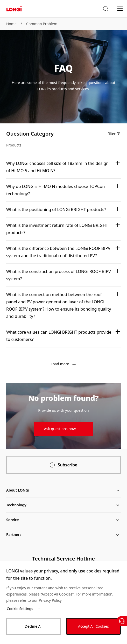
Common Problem (42, 24)
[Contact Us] (122, 621)
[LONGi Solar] (14, 9)
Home (11, 24)
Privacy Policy (50, 600)
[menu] (120, 8)
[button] (105, 9)
